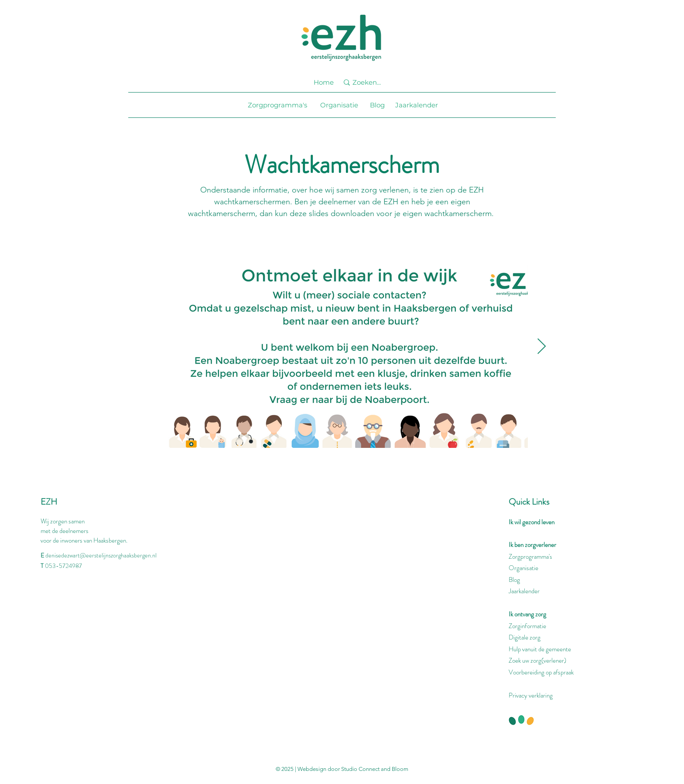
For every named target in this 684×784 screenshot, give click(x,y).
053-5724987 (63, 566)
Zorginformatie (527, 626)
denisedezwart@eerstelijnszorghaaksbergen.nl (101, 555)
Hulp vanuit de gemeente (540, 649)
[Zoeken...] (371, 82)
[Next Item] (542, 347)
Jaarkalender (524, 591)
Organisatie (523, 568)
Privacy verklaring (531, 695)
